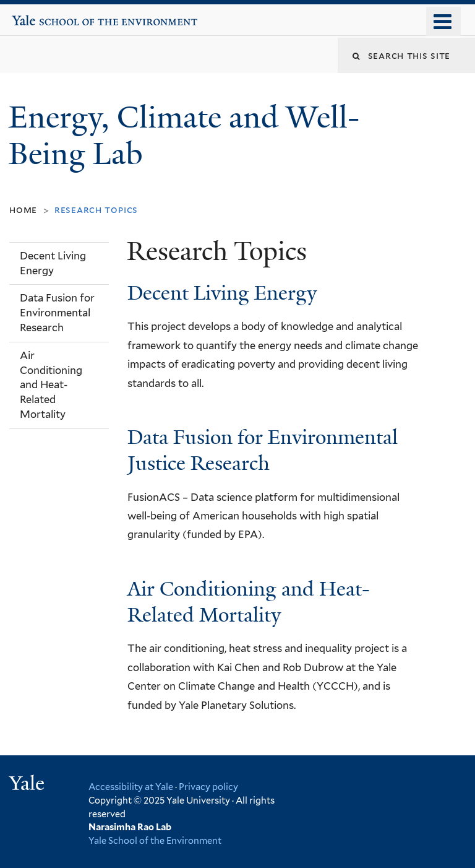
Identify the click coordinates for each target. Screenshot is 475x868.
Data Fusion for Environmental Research (57, 313)
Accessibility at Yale (131, 787)
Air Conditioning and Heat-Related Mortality (249, 602)
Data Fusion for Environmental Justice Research (263, 450)
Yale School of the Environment (50, 15)
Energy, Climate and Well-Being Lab (184, 136)
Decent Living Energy (222, 293)
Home (23, 210)
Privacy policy (208, 787)
